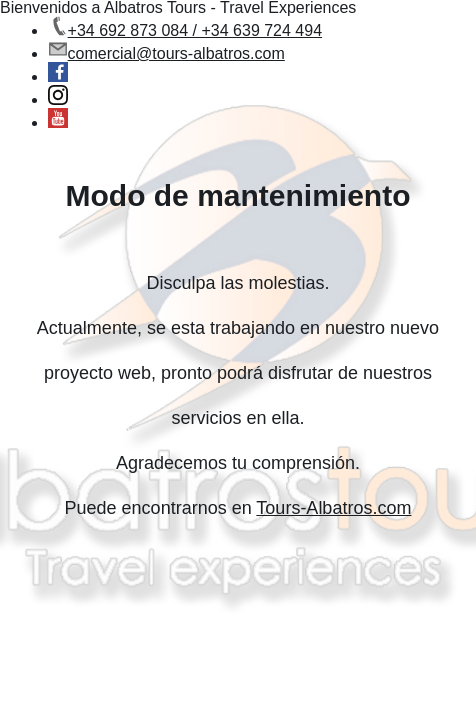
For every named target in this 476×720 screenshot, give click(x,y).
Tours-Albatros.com (333, 508)
